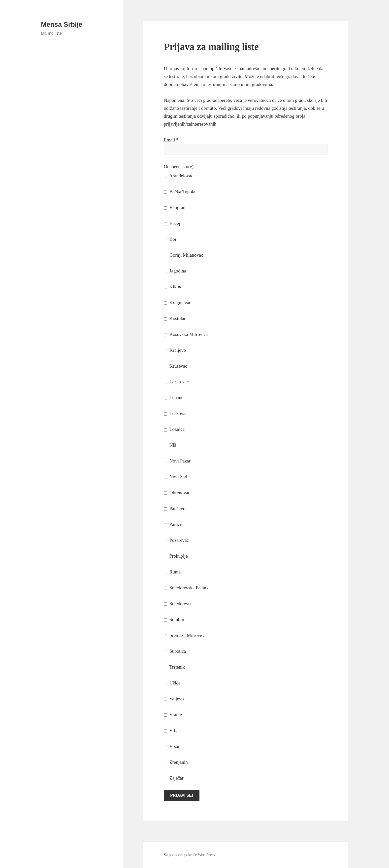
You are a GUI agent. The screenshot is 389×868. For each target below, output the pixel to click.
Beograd (175, 207)
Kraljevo (175, 350)
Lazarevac (176, 382)
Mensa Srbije (62, 25)
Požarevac (176, 540)
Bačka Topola (179, 192)
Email (171, 140)
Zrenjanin (176, 762)
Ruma (172, 572)
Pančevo (175, 508)
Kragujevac (177, 303)
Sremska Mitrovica (185, 635)
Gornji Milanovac (183, 255)
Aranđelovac (178, 176)
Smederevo (177, 604)
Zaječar (174, 778)
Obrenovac (177, 493)
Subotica (175, 651)
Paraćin (174, 524)
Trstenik (174, 667)
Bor (170, 239)
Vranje (173, 715)
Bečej (172, 223)
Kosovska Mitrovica (186, 334)
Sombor (174, 619)
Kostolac (175, 318)
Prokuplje (176, 556)
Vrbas (172, 730)
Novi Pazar (177, 461)
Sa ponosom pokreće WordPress (189, 855)
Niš (170, 445)
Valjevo (174, 699)
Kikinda (174, 287)
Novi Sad (175, 477)
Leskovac (176, 413)
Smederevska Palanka (187, 588)
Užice (172, 683)
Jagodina (175, 271)
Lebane (174, 397)
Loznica (174, 429)
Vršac (172, 746)
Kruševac (176, 366)
